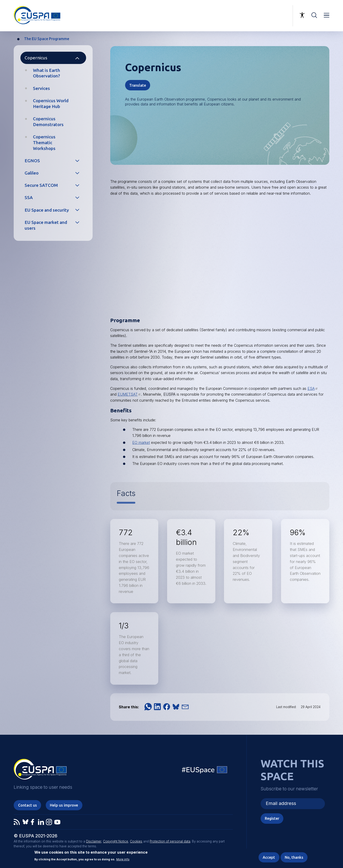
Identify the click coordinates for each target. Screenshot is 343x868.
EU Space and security (47, 210)
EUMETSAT (129, 394)
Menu (327, 15)
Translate (138, 85)
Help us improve (64, 805)
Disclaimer (94, 841)
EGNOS (32, 161)
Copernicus (36, 58)
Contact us (28, 805)
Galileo (32, 173)
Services (41, 88)
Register (272, 818)
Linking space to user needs (265, 16)
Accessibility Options (302, 15)
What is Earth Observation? (47, 73)
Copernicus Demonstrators (48, 122)
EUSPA (169, 394)
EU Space (205, 771)
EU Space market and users (46, 225)
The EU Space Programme (47, 39)
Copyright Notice (116, 841)
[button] (148, 707)
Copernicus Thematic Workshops (44, 143)
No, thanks (294, 857)
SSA (29, 197)
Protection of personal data (170, 841)
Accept (269, 857)
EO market (141, 442)
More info (123, 859)
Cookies (136, 841)
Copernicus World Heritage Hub (51, 103)
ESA (313, 388)
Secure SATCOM (41, 185)
